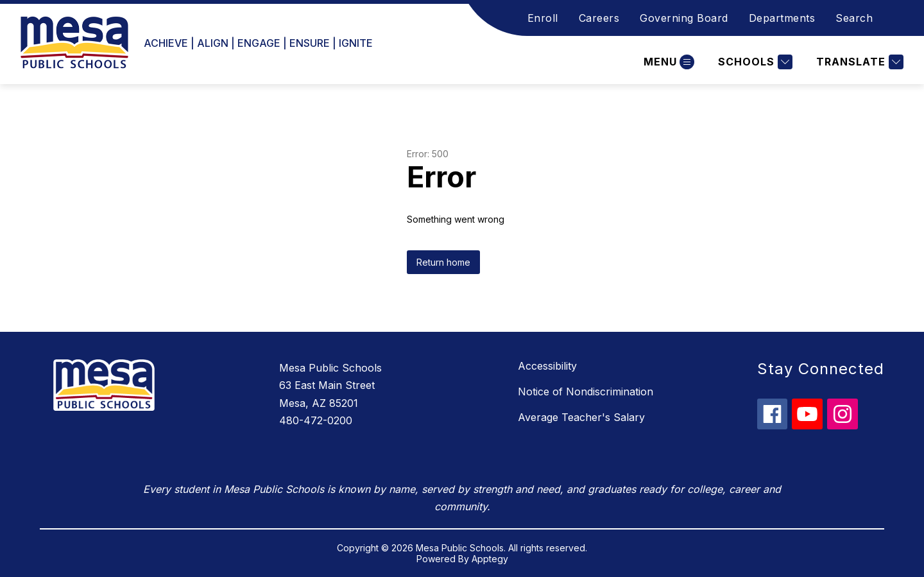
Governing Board (684, 18)
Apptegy (490, 559)
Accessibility (547, 366)
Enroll (543, 18)
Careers (599, 18)
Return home (443, 262)
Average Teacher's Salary (581, 417)
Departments (782, 18)
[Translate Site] (858, 62)
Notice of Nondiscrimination (586, 392)
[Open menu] (667, 62)
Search (854, 18)
